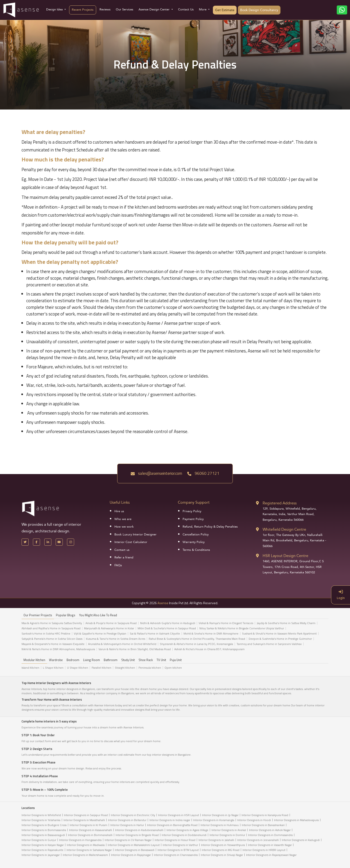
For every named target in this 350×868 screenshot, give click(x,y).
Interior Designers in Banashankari (263, 825)
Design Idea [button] (55, 9)
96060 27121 (203, 473)
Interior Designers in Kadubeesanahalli (139, 830)
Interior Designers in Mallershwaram (85, 855)
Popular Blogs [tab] (66, 615)
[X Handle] (25, 542)
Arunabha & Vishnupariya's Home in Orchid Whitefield (122, 644)
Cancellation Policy (196, 535)
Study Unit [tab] (128, 660)
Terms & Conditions (196, 550)
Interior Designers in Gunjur (39, 840)
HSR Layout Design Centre (285, 556)
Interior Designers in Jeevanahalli (258, 840)
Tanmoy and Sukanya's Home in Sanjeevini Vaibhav (269, 644)
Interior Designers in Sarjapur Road (86, 815)
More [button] (203, 9)
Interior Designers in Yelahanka (41, 820)
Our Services (125, 9)
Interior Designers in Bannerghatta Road (172, 825)
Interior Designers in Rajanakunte (43, 850)
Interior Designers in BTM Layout (178, 850)
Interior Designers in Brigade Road (137, 835)
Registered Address (280, 503)
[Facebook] (36, 542)
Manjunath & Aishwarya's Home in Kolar (109, 628)
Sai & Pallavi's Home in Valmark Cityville (155, 634)
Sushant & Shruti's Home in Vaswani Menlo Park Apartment (279, 634)
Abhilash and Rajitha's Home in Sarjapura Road (51, 628)
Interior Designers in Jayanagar (41, 855)
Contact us (122, 550)
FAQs (118, 565)
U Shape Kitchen (78, 668)
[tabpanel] (175, 637)
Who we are (123, 519)
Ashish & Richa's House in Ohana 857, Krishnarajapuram (209, 649)
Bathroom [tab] (111, 660)
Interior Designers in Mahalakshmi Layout (134, 845)
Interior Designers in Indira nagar (170, 820)
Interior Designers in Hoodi (254, 820)
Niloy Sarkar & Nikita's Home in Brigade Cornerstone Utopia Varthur (242, 628)
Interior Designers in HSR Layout (179, 815)
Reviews (105, 9)
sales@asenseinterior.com (156, 473)
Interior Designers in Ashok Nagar (270, 830)
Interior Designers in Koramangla (214, 820)
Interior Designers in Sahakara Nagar (89, 850)
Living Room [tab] (92, 660)
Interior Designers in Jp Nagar (220, 815)
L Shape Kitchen (53, 668)
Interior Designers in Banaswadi (135, 850)
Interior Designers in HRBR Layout (264, 850)
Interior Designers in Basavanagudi (43, 835)
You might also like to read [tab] (98, 615)
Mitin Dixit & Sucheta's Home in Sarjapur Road (167, 628)
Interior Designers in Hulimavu (220, 825)
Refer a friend (124, 557)
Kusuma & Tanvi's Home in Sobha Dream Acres (116, 639)
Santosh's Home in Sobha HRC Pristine (46, 634)
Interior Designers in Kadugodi (301, 840)
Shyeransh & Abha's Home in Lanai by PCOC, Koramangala (196, 644)
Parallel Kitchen (101, 668)
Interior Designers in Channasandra (176, 855)
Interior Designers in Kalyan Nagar (43, 845)
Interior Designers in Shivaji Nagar (222, 855)
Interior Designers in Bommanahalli (90, 835)
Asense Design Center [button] (155, 9)
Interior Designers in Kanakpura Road (265, 815)
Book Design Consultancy (259, 10)
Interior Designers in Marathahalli (84, 820)
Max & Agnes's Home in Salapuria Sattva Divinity (52, 623)
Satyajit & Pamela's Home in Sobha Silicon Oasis (52, 639)
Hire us (119, 511)
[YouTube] (59, 542)
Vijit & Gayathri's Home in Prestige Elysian (100, 634)
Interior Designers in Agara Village (187, 830)
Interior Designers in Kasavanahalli (91, 830)
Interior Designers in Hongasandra (80, 840)
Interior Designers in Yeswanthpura (223, 845)
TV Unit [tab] (161, 660)
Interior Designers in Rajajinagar (131, 855)
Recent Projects (83, 10)
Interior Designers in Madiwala (86, 845)
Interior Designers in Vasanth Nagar (270, 845)
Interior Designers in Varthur (180, 845)
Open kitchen (173, 668)
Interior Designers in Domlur (227, 835)
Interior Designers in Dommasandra (270, 835)
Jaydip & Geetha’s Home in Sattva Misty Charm (286, 623)
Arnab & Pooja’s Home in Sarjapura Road (111, 623)
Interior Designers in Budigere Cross (44, 825)
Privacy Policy (192, 511)
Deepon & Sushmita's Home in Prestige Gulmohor (280, 639)
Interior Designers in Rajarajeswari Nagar (271, 855)
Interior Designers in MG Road (221, 850)
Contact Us (186, 9)
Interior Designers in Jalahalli (216, 840)
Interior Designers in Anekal (229, 830)
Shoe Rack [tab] (146, 660)
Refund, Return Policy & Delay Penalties (210, 527)
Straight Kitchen (125, 668)
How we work (124, 527)
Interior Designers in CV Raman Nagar (128, 840)
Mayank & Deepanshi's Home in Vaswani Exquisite (53, 644)
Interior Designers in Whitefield (41, 815)
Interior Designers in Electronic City (133, 815)
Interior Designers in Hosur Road (175, 840)
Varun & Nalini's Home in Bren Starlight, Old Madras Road (135, 649)
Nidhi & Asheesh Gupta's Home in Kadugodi (168, 623)
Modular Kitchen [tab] (34, 660)
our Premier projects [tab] (38, 615)
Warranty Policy (194, 542)
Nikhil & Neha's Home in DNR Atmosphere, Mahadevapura (58, 649)
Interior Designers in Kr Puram (88, 825)
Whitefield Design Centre (284, 529)
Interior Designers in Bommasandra (44, 830)
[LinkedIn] (48, 542)
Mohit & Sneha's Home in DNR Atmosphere (211, 634)
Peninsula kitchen (150, 668)
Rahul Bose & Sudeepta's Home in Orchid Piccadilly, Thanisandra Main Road (197, 639)
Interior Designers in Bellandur (127, 820)
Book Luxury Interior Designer (135, 535)
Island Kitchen (30, 668)
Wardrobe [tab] (56, 660)
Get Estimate (225, 10)
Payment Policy (193, 519)
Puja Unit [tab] (176, 660)
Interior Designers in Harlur (127, 825)
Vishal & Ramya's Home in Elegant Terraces (226, 623)
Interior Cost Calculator (131, 542)
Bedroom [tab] (73, 660)
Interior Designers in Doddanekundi (184, 835)
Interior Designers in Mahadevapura (296, 820)
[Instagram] (71, 542)
